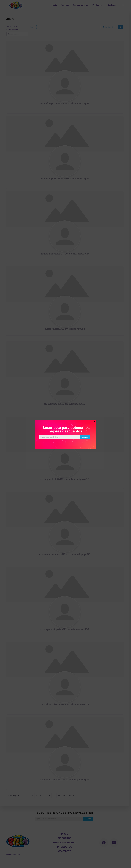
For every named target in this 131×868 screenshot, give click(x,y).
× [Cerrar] (94, 421)
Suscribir (85, 437)
